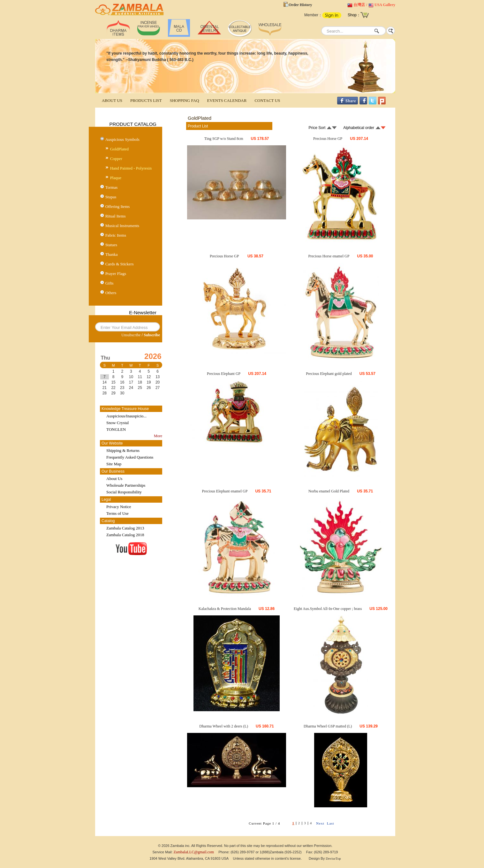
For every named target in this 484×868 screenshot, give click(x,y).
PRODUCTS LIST (146, 100)
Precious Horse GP (328, 139)
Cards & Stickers (120, 264)
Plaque (116, 178)
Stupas (111, 197)
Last (331, 823)
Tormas (112, 187)
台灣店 (359, 5)
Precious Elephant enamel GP (225, 491)
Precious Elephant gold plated (329, 374)
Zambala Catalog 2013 (125, 528)
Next (320, 823)
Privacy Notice (119, 507)
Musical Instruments (122, 226)
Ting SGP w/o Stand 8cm (224, 139)
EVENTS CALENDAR (227, 100)
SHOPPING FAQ (185, 100)
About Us (114, 479)
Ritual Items (116, 216)
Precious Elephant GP (224, 374)
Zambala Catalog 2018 (125, 535)
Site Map (114, 464)
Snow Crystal (117, 423)
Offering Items (118, 206)
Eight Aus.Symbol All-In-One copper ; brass (328, 609)
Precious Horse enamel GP (329, 256)
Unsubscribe (131, 335)
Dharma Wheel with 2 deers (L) (224, 726)
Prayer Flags (116, 274)
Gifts (110, 283)
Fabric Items (116, 235)
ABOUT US (112, 100)
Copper (116, 159)
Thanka (112, 254)
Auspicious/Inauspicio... (126, 416)
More (158, 436)
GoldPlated (120, 149)
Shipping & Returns (123, 450)
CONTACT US (267, 100)
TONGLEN (116, 429)
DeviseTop (333, 858)
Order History (300, 5)
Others (111, 293)
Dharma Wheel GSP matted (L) (328, 726)
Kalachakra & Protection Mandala (225, 609)
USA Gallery (385, 5)
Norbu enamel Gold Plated (329, 491)
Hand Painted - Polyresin (131, 168)
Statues (111, 245)
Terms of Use (117, 513)
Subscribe (152, 335)
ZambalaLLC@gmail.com (194, 852)
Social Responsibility (124, 492)
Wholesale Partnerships (126, 485)
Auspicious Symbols (122, 139)
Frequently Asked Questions (130, 457)
